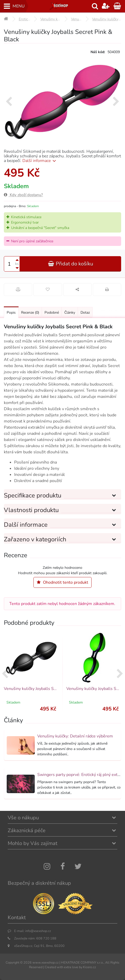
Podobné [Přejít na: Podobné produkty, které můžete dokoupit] (52, 313)
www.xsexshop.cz (46, 962)
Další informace (40, 161)
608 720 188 (46, 938)
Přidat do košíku (70, 264)
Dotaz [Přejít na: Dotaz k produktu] (85, 313)
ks (17, 264)
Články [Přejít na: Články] (70, 313)
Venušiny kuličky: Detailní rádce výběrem (75, 736)
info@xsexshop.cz (38, 931)
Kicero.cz (90, 967)
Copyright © (14, 962)
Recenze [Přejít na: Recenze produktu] (30, 313)
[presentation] (9, 102)
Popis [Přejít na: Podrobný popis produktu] (11, 313)
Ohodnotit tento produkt (62, 582)
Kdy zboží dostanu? (23, 195)
